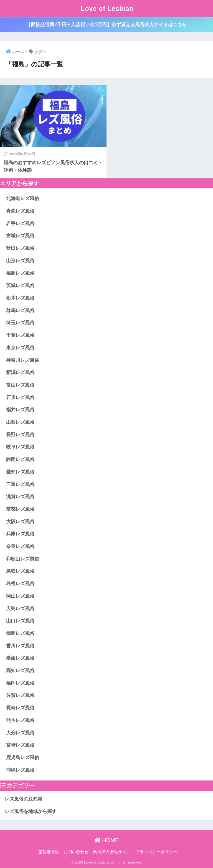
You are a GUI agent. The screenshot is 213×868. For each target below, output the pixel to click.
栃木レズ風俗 (20, 298)
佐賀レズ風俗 (20, 695)
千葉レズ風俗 (20, 335)
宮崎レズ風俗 (20, 745)
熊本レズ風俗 (20, 720)
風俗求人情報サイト (112, 852)
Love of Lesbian (107, 9)
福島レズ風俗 (20, 273)
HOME (107, 840)
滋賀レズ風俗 (20, 497)
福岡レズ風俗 (20, 683)
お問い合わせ (76, 852)
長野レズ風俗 (20, 435)
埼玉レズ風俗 (20, 323)
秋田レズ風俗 (20, 248)
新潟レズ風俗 (20, 372)
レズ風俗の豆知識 (24, 799)
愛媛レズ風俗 (20, 658)
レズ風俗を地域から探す (31, 811)
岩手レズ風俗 (20, 224)
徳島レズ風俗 (20, 633)
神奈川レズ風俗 (23, 360)
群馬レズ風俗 (20, 310)
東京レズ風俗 (20, 348)
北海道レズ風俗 (23, 199)
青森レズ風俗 (20, 211)
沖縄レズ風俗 (20, 770)
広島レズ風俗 (20, 609)
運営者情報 (48, 852)
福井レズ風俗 (20, 410)
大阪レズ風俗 (20, 522)
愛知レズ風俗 (20, 472)
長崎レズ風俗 (20, 708)
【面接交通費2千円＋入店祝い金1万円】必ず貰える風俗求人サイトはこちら (106, 25)
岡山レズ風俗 (20, 596)
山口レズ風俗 (20, 621)
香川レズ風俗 (20, 646)
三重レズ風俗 (20, 484)
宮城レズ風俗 (20, 236)
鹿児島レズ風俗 (23, 758)
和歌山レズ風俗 (23, 559)
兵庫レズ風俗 (20, 534)
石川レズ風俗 (20, 397)
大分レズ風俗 (20, 733)
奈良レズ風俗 (20, 546)
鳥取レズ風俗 (20, 571)
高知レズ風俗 (20, 671)
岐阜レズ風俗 (20, 447)
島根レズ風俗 (20, 584)
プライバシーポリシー (156, 852)
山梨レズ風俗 (20, 422)
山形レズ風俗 (20, 261)
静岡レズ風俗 (20, 459)
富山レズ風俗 (20, 385)
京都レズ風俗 (20, 509)
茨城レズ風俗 (20, 285)
